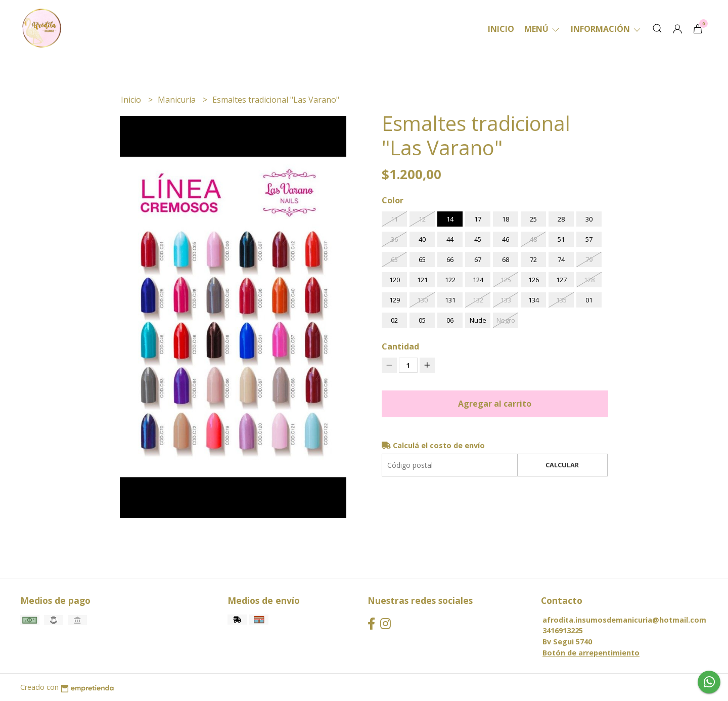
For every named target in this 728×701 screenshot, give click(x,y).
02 (394, 320)
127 (561, 280)
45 (478, 239)
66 (450, 259)
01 (589, 300)
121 (422, 280)
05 (422, 320)
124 (478, 280)
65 (422, 259)
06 (450, 320)
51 (561, 239)
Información (606, 29)
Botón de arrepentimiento (591, 653)
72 (533, 259)
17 (478, 219)
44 (450, 239)
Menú (542, 29)
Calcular (562, 465)
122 (450, 280)
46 (506, 239)
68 (506, 259)
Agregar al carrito (495, 404)
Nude (478, 320)
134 (534, 300)
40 (422, 239)
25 (533, 219)
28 (561, 219)
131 (450, 300)
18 (506, 219)
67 (478, 259)
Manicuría (178, 100)
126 (534, 280)
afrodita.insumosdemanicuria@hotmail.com (624, 620)
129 (395, 300)
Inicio (501, 29)
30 (589, 219)
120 (395, 280)
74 (561, 259)
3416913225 (563, 630)
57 (589, 239)
